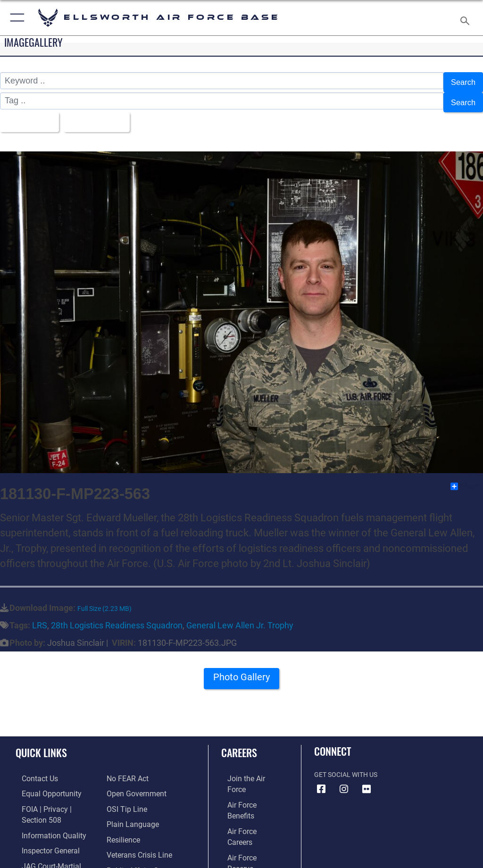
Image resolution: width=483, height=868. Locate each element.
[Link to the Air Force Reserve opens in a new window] (246, 813)
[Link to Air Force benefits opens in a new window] (247, 783)
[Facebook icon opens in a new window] (321, 780)
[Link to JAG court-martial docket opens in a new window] (53, 841)
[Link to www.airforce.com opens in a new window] (247, 769)
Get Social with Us (346, 766)
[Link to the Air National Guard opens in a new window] (248, 827)
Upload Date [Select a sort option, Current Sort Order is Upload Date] (101, 115)
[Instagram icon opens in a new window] (344, 780)
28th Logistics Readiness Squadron (117, 616)
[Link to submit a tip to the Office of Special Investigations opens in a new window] (124, 783)
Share (466, 477)
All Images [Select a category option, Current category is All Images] (29, 115)
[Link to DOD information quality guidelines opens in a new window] (44, 813)
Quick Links (41, 743)
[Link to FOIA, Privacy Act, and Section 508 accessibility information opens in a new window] (55, 798)
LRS (40, 616)
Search (462, 81)
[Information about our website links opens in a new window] (37, 856)
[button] (15, 18)
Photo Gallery (241, 672)
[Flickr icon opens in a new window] (366, 780)
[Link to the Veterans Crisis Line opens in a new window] (135, 827)
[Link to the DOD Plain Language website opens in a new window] (129, 798)
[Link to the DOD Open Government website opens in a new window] (133, 769)
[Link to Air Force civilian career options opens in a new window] (243, 841)
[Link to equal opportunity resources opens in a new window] (42, 783)
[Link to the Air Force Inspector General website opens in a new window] (42, 827)
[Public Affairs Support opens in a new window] (139, 841)
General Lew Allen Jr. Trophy (240, 616)
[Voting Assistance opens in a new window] (133, 856)
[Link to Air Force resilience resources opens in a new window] (121, 813)
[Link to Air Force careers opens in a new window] (246, 798)
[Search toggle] (467, 18)
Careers (239, 743)
